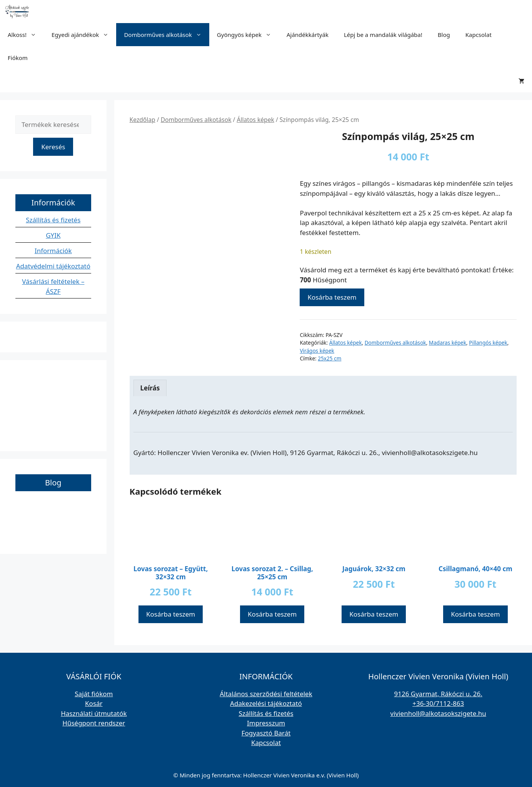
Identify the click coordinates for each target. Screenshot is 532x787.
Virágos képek (317, 351)
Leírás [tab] (150, 388)
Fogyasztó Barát (266, 733)
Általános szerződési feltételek (266, 694)
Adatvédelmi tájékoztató (53, 266)
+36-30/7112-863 (438, 703)
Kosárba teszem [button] (171, 614)
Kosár (94, 703)
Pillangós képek (488, 343)
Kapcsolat (479, 35)
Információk (53, 251)
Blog (444, 35)
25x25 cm (329, 358)
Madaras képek (448, 343)
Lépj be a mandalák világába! (383, 35)
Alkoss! (26, 35)
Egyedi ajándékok (84, 35)
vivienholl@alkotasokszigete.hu (438, 713)
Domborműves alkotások (166, 35)
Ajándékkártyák (308, 35)
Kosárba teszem (332, 297)
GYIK (53, 235)
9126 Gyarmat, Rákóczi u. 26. (438, 694)
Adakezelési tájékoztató (266, 703)
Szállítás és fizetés (53, 220)
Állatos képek (255, 120)
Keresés (53, 147)
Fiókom (18, 58)
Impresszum (266, 723)
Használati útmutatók (94, 713)
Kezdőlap (143, 120)
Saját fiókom (94, 694)
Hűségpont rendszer (94, 723)
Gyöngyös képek (248, 35)
